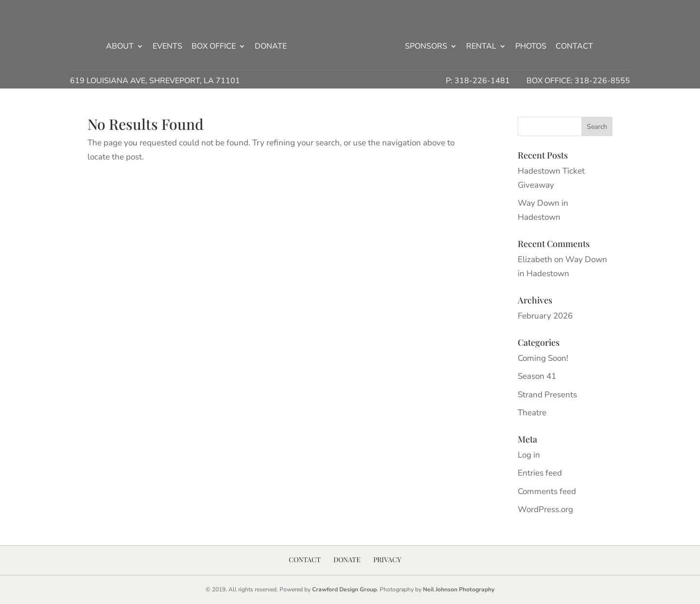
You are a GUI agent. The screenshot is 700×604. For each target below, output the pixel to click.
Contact (574, 47)
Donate (271, 47)
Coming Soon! (543, 358)
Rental (481, 47)
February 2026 (545, 316)
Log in (529, 455)
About (120, 47)
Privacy (387, 560)
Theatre (532, 413)
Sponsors (426, 47)
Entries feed (540, 473)
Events (167, 47)
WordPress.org (545, 509)
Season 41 (537, 376)
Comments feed (547, 491)
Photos (531, 47)
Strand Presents (547, 395)
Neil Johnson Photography (459, 589)
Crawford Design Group (344, 589)
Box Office (214, 47)
